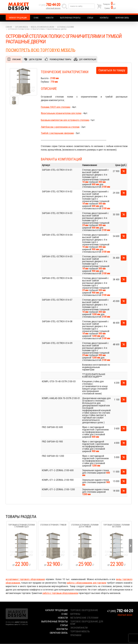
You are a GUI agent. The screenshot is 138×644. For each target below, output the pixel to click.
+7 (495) (50, 6)
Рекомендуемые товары (60, 59)
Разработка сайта (12, 625)
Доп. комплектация (87, 59)
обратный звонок (53, 9)
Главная (9, 27)
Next (131, 546)
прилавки (76, 635)
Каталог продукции (18, 18)
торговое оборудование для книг (87, 623)
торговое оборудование (84, 610)
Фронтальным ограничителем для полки (61, 113)
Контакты (104, 18)
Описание (17, 59)
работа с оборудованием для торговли (87, 583)
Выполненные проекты (70, 18)
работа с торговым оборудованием (60, 593)
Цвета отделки (35, 59)
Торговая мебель (21, 27)
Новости (50, 18)
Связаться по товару (112, 70)
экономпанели (79, 628)
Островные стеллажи (65, 27)
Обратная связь (122, 18)
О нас (36, 18)
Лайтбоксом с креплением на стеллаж (60, 127)
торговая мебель (80, 632)
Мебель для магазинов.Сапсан (43, 27)
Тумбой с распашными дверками (57, 133)
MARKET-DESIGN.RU (21, 622)
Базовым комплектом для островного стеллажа (65, 120)
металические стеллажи (84, 618)
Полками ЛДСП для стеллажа (56, 107)
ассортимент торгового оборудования (25, 579)
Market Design (21, 7)
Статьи (90, 18)
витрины (75, 614)
